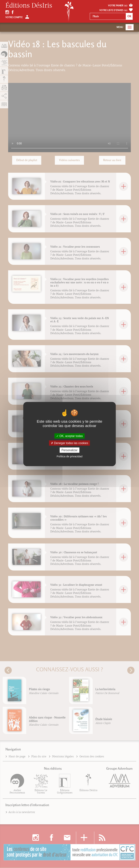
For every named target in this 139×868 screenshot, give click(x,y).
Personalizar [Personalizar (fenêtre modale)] (70, 450)
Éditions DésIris (29, 6)
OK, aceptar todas (69, 436)
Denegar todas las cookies (69, 443)
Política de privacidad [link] (70, 456)
